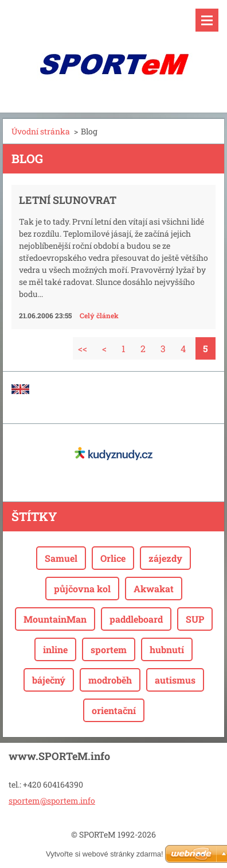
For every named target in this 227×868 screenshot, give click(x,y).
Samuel (61, 558)
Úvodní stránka (41, 131)
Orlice (113, 558)
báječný (49, 680)
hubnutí (167, 649)
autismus (175, 680)
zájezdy (165, 558)
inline (55, 649)
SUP (195, 619)
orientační (114, 710)
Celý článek (99, 315)
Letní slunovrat (68, 200)
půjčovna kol (82, 589)
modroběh (110, 680)
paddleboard (136, 619)
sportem (109, 649)
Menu (207, 20)
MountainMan (55, 619)
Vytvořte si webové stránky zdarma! (105, 854)
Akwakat (154, 589)
